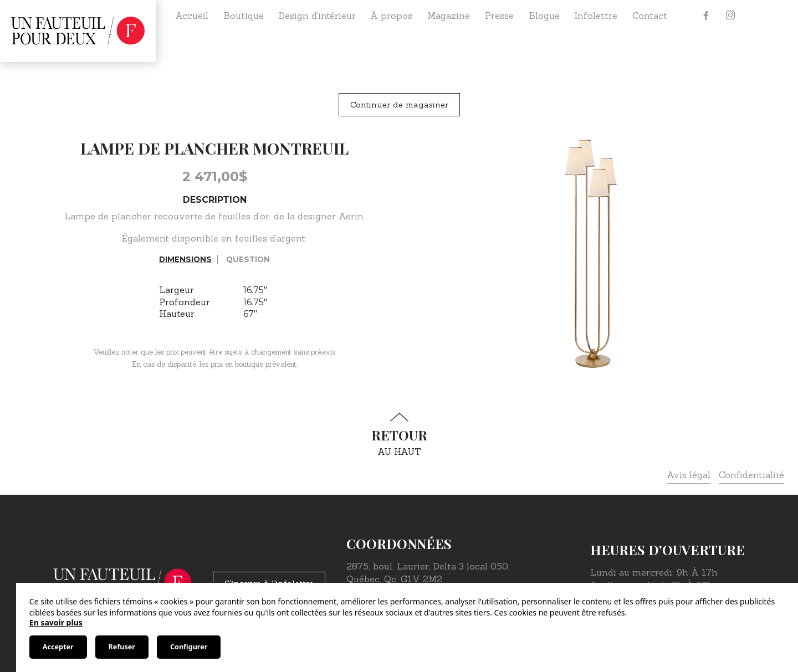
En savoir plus (56, 622)
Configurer (189, 647)
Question (248, 259)
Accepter (58, 647)
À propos (391, 16)
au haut (399, 435)
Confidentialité (751, 475)
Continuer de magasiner (399, 105)
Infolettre (596, 16)
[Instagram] (730, 16)
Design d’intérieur (317, 16)
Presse (499, 16)
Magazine (449, 16)
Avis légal (689, 475)
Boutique (244, 16)
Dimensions (185, 259)
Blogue (544, 16)
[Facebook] (706, 16)
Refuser (122, 647)
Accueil (192, 16)
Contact (650, 16)
